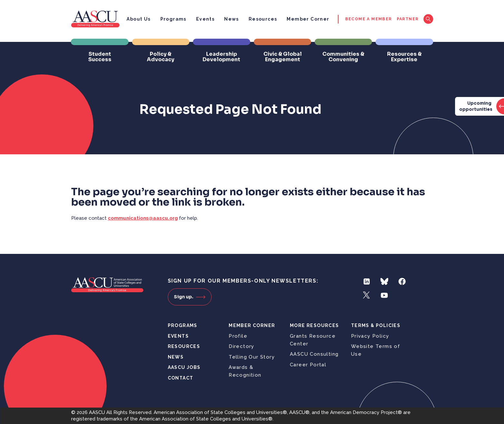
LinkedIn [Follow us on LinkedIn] (367, 281)
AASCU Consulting (314, 354)
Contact (181, 378)
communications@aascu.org (143, 218)
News (232, 19)
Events (205, 19)
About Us (138, 19)
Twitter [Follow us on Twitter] (367, 295)
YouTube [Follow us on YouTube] (384, 295)
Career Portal (308, 365)
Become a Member (369, 19)
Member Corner (308, 19)
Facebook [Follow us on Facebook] (402, 281)
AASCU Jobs (184, 367)
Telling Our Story (252, 357)
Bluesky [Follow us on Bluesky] (384, 281)
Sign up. (190, 297)
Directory (242, 346)
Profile (238, 336)
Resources (263, 19)
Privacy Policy (370, 336)
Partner (408, 19)
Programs (173, 19)
